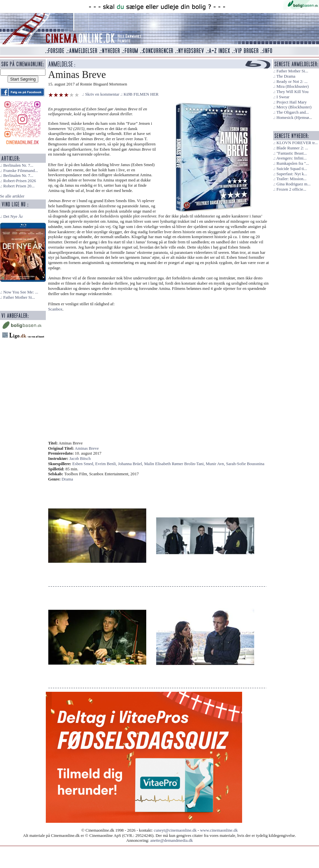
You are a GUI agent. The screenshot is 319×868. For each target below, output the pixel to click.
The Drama (286, 76)
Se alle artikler (12, 196)
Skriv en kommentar (102, 94)
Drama (67, 479)
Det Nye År (13, 217)
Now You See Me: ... (21, 292)
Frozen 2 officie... (291, 189)
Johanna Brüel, (131, 464)
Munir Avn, (216, 464)
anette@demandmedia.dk (171, 840)
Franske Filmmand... (21, 171)
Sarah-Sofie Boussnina (245, 464)
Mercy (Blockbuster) (294, 107)
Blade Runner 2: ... (292, 148)
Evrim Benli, (106, 464)
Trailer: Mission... (292, 179)
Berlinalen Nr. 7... (18, 165)
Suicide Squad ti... (292, 169)
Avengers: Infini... (291, 158)
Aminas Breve (87, 448)
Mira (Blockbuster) (292, 86)
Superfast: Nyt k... (292, 174)
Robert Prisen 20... (19, 186)
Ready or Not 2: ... (292, 82)
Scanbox (55, 309)
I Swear (283, 97)
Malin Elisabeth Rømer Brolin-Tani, (175, 464)
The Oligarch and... (293, 112)
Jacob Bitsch (80, 459)
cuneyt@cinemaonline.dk (175, 830)
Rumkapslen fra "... (293, 163)
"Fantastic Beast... (292, 153)
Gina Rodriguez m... (293, 184)
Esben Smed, (84, 464)
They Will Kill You (292, 92)
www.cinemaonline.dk (219, 830)
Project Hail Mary (292, 102)
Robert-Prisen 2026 (20, 181)
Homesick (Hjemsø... (294, 118)
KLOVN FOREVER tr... (297, 143)
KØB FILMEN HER (141, 94)
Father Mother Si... (19, 297)
